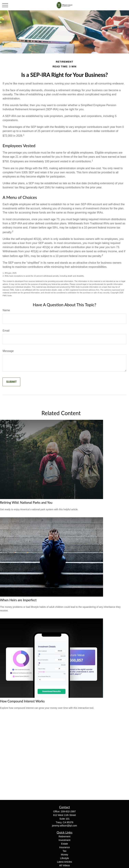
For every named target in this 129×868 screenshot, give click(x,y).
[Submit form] (11, 382)
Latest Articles (64, 862)
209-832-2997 (68, 811)
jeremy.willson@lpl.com (64, 826)
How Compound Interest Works (22, 701)
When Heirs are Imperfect (18, 600)
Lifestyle (64, 858)
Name (6, 310)
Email (6, 331)
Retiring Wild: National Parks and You (26, 502)
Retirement (64, 836)
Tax (65, 851)
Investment (64, 840)
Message (8, 351)
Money (64, 855)
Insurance (64, 847)
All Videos (64, 865)
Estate (65, 844)
